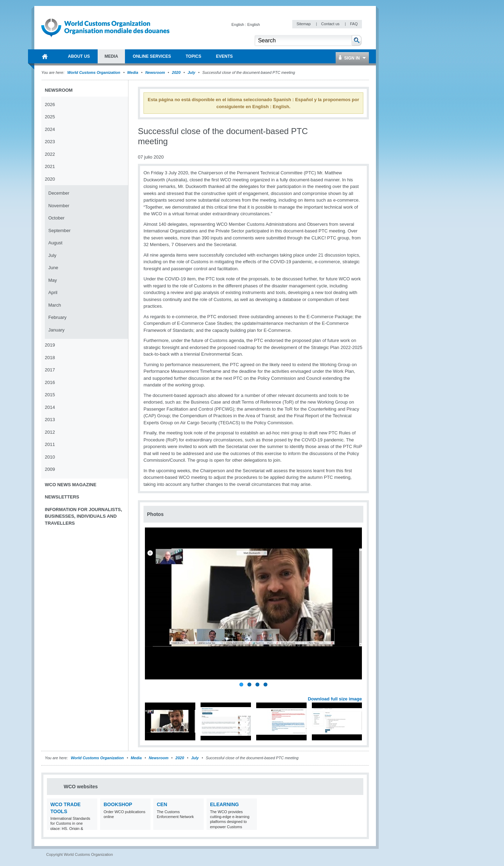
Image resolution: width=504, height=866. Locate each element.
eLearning (224, 804)
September (59, 231)
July (191, 72)
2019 (50, 345)
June (53, 268)
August (55, 243)
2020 (176, 72)
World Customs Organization (94, 72)
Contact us (331, 24)
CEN (162, 804)
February (57, 317)
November (59, 206)
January (56, 330)
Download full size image (335, 699)
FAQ (354, 24)
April (53, 292)
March (55, 305)
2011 (50, 444)
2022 (50, 154)
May (53, 280)
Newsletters (62, 497)
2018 (50, 358)
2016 (50, 382)
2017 (50, 370)
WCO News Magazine (71, 485)
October (56, 218)
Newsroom (155, 72)
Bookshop (118, 804)
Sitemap (304, 24)
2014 (50, 407)
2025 (50, 117)
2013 (50, 420)
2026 (50, 104)
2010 (50, 457)
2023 (50, 142)
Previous (151, 691)
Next (360, 691)
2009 (50, 469)
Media (133, 72)
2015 (50, 395)
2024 (50, 129)
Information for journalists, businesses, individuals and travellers (83, 516)
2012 (50, 432)
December (59, 193)
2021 (50, 166)
